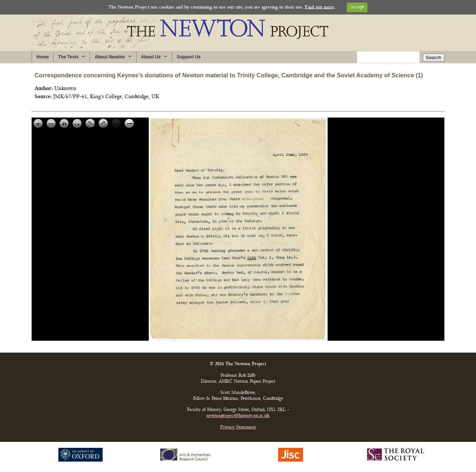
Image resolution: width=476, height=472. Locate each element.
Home (43, 57)
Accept (357, 7)
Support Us (189, 57)
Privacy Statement (238, 428)
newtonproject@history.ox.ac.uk (238, 416)
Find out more (320, 7)
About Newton (110, 57)
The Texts (68, 57)
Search (434, 57)
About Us (151, 57)
